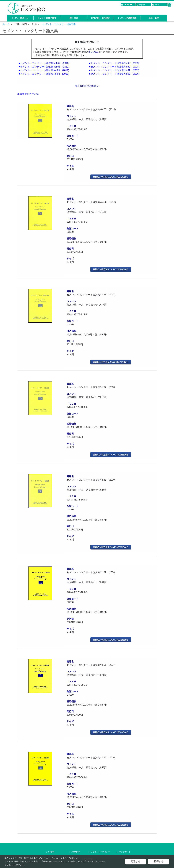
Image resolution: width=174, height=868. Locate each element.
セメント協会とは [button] (20, 18)
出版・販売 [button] (154, 18)
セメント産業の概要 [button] (47, 18)
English (51, 852)
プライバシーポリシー (100, 852)
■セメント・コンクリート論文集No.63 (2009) (114, 63)
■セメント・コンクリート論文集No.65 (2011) (44, 70)
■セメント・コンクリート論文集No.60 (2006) (114, 74)
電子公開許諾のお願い (87, 86)
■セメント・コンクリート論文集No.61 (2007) (114, 70)
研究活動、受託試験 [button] (100, 18)
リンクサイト (125, 852)
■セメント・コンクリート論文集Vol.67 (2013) (44, 63)
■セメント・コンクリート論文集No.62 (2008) (114, 67)
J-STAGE (94, 52)
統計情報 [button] (74, 18)
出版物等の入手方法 (28, 94)
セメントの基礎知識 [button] (127, 18)
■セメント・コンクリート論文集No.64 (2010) (44, 74)
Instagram (76, 852)
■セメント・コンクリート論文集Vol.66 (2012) (44, 67)
